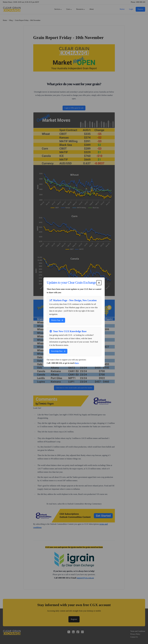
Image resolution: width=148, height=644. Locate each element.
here (77, 363)
